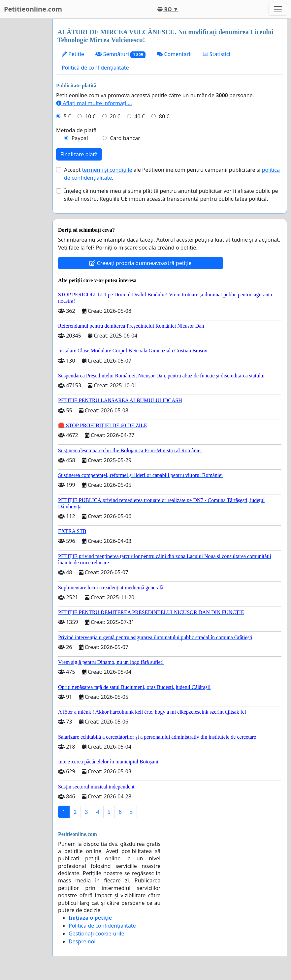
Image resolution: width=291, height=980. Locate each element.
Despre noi (82, 941)
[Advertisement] (24, 118)
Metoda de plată (76, 130)
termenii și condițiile (107, 170)
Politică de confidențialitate (95, 68)
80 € (164, 116)
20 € (115, 116)
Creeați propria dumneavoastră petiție (140, 263)
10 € (90, 116)
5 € (67, 116)
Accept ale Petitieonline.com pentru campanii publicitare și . (172, 174)
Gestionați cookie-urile (97, 934)
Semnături (121, 54)
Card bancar (125, 138)
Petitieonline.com (33, 9)
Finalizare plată (79, 154)
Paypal (80, 138)
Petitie (73, 54)
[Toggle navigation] (278, 9)
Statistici (217, 54)
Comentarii (174, 54)
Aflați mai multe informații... (94, 103)
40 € (140, 116)
